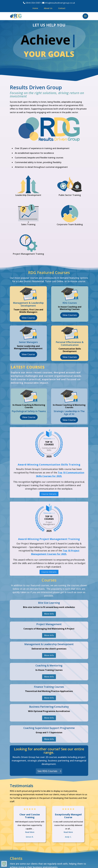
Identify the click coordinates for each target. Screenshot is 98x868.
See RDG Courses (47, 771)
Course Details (49, 494)
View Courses (70, 315)
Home (35, 8)
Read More (30, 832)
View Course (28, 318)
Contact (62, 8)
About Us (48, 8)
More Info (49, 614)
